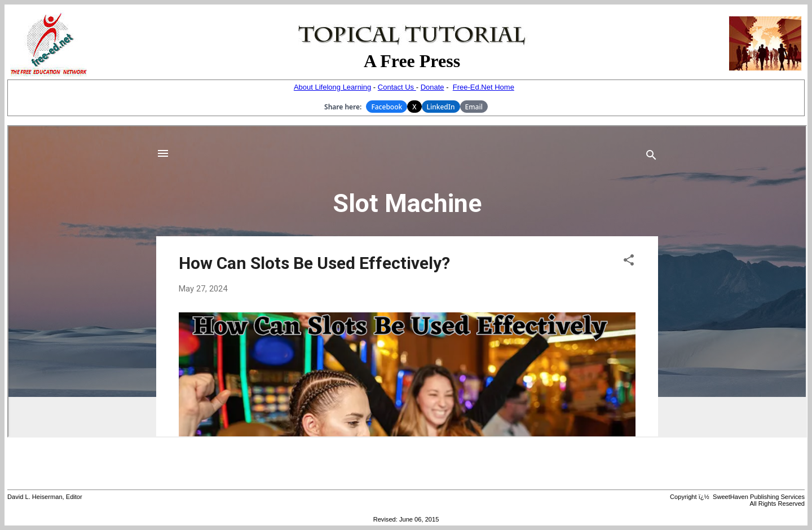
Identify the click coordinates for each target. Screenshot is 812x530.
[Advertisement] (406, 463)
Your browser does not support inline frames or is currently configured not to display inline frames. (407, 281)
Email (474, 107)
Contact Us (397, 87)
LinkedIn (441, 107)
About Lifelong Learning (332, 87)
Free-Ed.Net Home (484, 87)
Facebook (387, 107)
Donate (433, 87)
